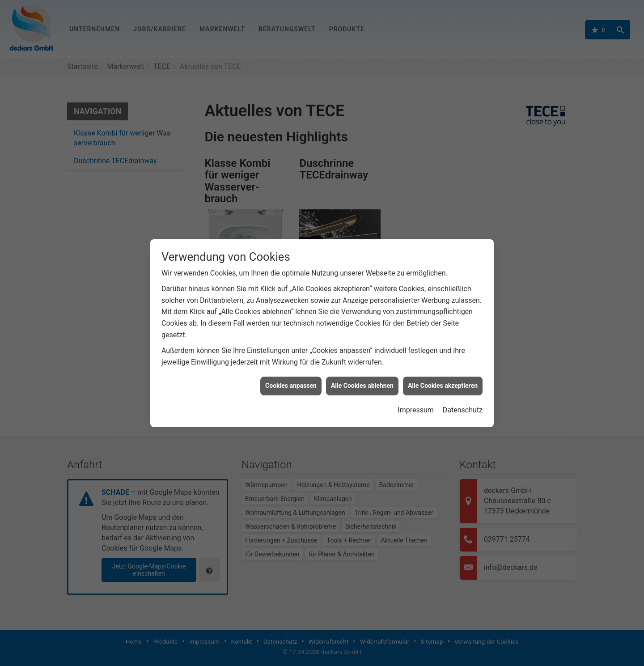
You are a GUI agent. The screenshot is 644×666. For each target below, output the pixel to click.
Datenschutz (463, 405)
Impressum (416, 405)
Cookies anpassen (291, 381)
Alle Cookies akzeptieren (443, 381)
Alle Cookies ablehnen (362, 381)
